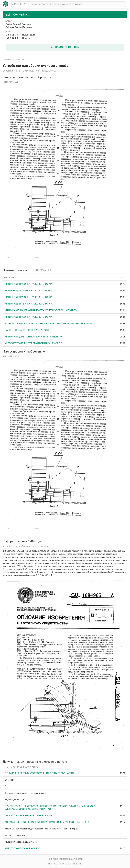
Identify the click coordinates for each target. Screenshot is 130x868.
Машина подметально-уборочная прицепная (34, 337)
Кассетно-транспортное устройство (28, 330)
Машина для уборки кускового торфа (29, 284)
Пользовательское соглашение (65, 864)
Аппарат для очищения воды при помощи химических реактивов (47, 822)
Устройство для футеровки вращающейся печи (35, 343)
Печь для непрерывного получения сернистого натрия (40, 773)
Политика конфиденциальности (65, 859)
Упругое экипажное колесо (22, 848)
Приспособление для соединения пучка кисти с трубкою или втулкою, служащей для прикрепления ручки (50, 807)
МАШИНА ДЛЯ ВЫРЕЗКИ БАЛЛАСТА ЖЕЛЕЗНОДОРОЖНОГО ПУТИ (41, 310)
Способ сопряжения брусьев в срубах (28, 815)
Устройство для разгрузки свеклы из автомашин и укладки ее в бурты (49, 323)
